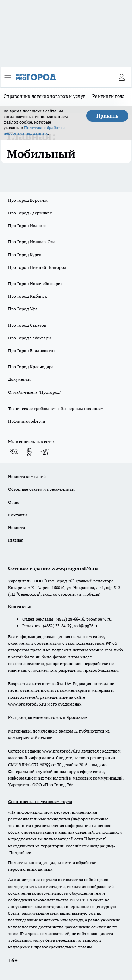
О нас (14, 502)
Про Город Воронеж (28, 200)
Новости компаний (27, 476)
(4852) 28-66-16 (70, 619)
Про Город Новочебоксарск (35, 283)
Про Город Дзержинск (30, 213)
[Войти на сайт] (121, 77)
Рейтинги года (109, 96)
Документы (19, 379)
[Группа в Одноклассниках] (29, 452)
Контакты (18, 515)
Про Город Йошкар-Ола (32, 242)
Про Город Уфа (23, 309)
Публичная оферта (27, 421)
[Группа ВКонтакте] (13, 452)
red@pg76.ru (86, 626)
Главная (16, 540)
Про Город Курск (25, 255)
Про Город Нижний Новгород (37, 267)
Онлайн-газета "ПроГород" (35, 392)
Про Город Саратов (27, 325)
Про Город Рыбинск (27, 296)
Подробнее (20, 852)
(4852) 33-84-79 (57, 626)
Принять (107, 116)
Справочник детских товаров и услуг (44, 96)
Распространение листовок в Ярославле (48, 717)
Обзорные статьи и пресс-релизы (41, 489)
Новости (17, 527)
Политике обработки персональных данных (34, 130)
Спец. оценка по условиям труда (40, 802)
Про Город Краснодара (31, 367)
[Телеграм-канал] (45, 452)
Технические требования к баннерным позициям (56, 408)
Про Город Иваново (27, 226)
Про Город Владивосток (32, 350)
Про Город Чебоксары (30, 338)
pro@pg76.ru (99, 619)
